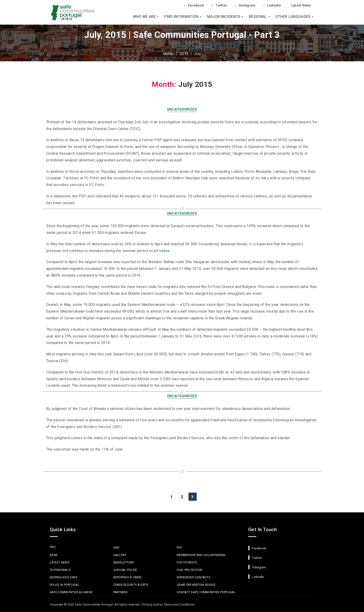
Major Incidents (226, 17)
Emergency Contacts (193, 577)
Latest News (301, 5)
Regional (260, 17)
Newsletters (124, 562)
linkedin (256, 577)
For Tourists (187, 562)
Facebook (194, 5)
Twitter (219, 5)
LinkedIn (272, 5)
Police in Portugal (65, 585)
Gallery (120, 555)
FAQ (53, 547)
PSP (179, 548)
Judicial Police (125, 570)
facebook (257, 548)
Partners (121, 592)
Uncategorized (182, 109)
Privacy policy (152, 604)
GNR (116, 548)
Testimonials (60, 570)
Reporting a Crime (127, 577)
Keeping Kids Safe (63, 577)
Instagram (245, 5)
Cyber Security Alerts (131, 585)
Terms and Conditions (179, 604)
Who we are (146, 17)
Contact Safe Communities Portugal (206, 592)
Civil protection (189, 570)
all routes (162, 251)
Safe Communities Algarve (71, 592)
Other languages (295, 17)
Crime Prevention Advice (196, 585)
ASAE (54, 555)
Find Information (183, 17)
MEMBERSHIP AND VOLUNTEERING (201, 555)
